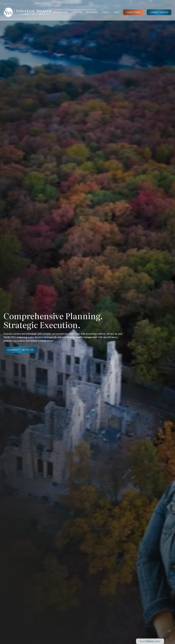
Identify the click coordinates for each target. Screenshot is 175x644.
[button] (60, 8)
